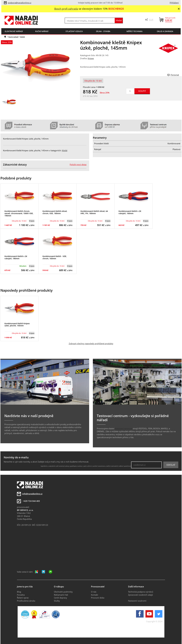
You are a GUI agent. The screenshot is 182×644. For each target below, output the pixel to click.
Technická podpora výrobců (141, 592)
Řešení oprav (23, 598)
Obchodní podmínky (63, 592)
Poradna (21, 595)
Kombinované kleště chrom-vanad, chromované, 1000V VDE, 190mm (19, 213)
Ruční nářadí (13, 37)
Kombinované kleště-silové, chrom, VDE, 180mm (55, 212)
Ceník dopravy (60, 598)
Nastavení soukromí (137, 601)
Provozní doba (98, 598)
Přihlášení (174, 3)
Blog (19, 592)
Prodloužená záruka (26, 601)
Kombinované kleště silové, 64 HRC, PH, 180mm (94, 212)
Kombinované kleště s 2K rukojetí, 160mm (130, 212)
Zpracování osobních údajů (140, 595)
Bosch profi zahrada (66, 9)
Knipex (91, 58)
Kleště (22, 37)
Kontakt (95, 595)
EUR (151, 20)
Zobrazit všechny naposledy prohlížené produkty (91, 344)
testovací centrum (124, 428)
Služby (57, 601)
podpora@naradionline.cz (20, 3)
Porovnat (175, 75)
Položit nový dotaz (78, 164)
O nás (94, 592)
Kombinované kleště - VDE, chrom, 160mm (55, 257)
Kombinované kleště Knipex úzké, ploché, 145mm (17, 325)
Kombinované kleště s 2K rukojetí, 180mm (16, 257)
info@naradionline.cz (32, 494)
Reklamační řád (61, 595)
